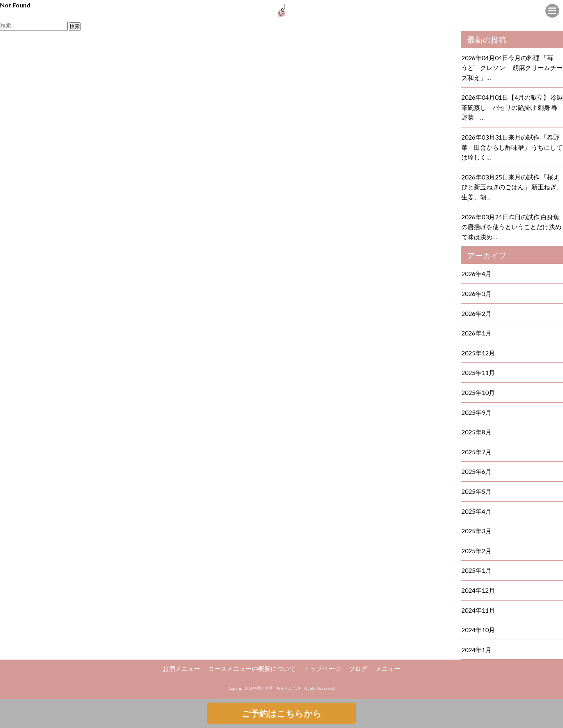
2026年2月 (476, 313)
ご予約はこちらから (282, 713)
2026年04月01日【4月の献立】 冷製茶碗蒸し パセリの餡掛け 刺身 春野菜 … (512, 107)
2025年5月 (476, 491)
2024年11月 (478, 610)
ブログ (358, 668)
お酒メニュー (181, 668)
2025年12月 (478, 353)
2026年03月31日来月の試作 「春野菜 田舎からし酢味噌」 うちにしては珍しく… (512, 147)
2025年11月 (478, 372)
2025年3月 (476, 531)
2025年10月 (478, 392)
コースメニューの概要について (252, 668)
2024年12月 (478, 590)
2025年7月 (476, 452)
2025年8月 (476, 432)
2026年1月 (476, 333)
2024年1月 (476, 650)
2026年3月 (476, 293)
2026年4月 (476, 273)
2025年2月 (476, 551)
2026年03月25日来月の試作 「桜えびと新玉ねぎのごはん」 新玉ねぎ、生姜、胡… (512, 187)
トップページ (322, 668)
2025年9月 (476, 412)
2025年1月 (476, 570)
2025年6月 (476, 471)
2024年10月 (478, 630)
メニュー (388, 668)
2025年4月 (476, 511)
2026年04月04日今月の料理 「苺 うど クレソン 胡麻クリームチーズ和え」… (512, 68)
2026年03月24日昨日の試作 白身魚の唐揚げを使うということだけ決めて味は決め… (511, 227)
